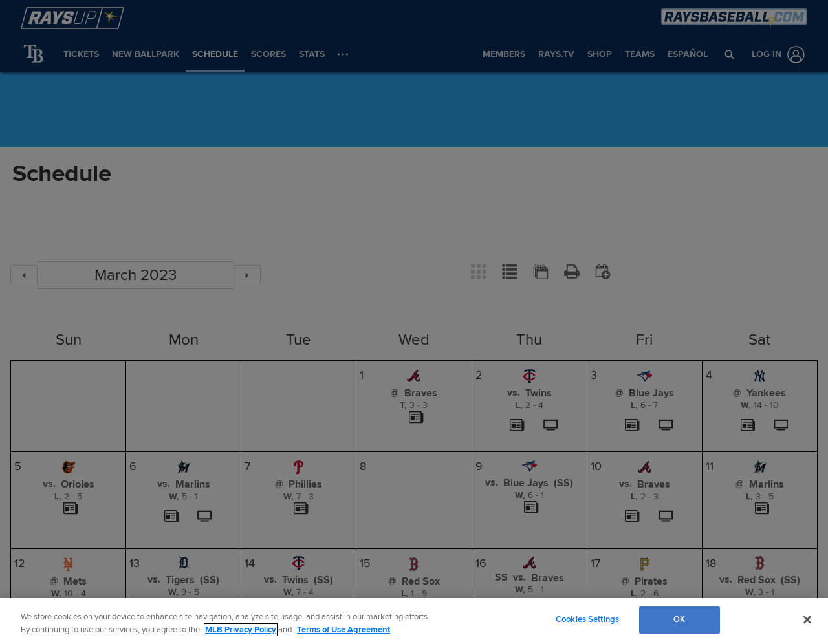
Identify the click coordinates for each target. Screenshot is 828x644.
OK (679, 619)
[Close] (807, 619)
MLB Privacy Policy (241, 630)
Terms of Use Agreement (343, 630)
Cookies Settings (587, 619)
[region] (414, 621)
